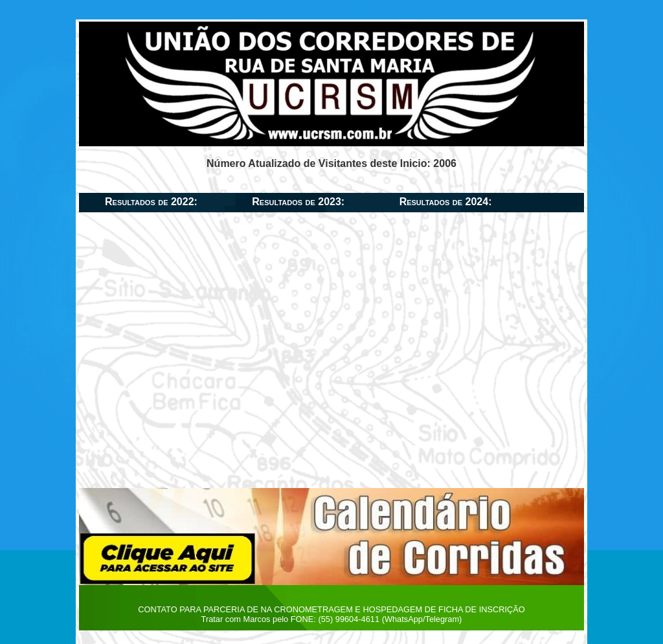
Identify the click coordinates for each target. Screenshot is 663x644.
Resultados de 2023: (298, 202)
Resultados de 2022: (151, 202)
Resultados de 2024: (446, 202)
